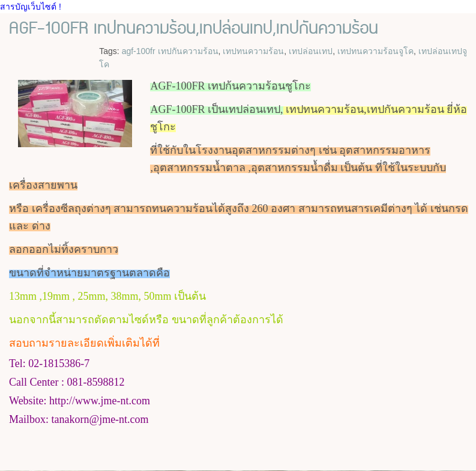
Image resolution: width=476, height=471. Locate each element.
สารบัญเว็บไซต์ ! (31, 7)
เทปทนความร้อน (253, 51)
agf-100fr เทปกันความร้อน (170, 51)
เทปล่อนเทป (311, 51)
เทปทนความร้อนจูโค (375, 51)
